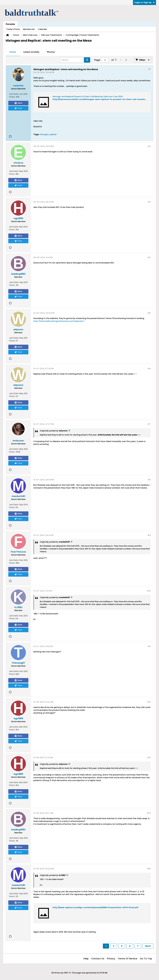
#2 (149, 146)
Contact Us (98, 959)
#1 (149, 69)
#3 (149, 202)
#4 (149, 257)
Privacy (111, 959)
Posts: (12, 97)
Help (86, 959)
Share (18, 103)
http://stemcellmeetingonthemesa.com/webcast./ (59, 321)
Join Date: (14, 94)
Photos (51, 52)
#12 (149, 702)
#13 (149, 758)
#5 (149, 313)
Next (148, 946)
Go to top (146, 959)
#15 (149, 869)
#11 (149, 646)
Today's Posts (13, 29)
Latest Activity (31, 52)
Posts (13, 52)
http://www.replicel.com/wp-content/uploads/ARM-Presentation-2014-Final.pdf (95, 907)
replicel (53, 134)
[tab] (13, 52)
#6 (149, 369)
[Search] (75, 60)
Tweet (18, 108)
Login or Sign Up (144, 2)
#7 (149, 424)
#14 (149, 813)
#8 (149, 480)
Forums (10, 24)
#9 (149, 535)
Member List (29, 29)
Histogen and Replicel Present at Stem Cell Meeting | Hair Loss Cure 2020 (88, 96)
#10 (149, 591)
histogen (44, 134)
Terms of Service (127, 959)
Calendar (42, 29)
